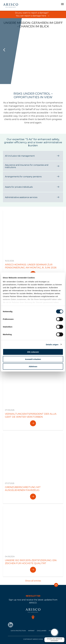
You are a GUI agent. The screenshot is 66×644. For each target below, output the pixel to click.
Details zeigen (52, 344)
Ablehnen (33, 366)
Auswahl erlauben (33, 359)
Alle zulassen (33, 352)
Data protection (18, 631)
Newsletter (33, 596)
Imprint (31, 631)
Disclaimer (42, 631)
